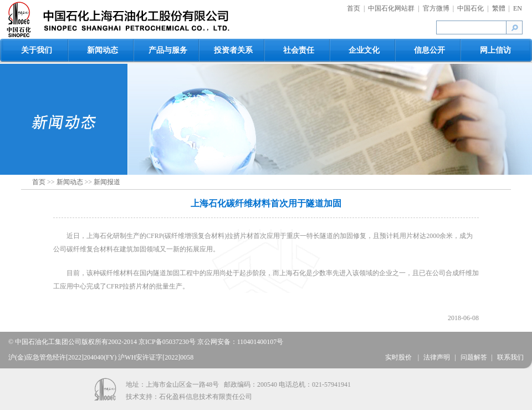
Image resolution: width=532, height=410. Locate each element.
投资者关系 (233, 50)
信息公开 (429, 50)
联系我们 (510, 357)
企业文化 (364, 50)
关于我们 (37, 50)
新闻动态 (103, 50)
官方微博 (436, 8)
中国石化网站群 (391, 8)
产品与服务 (168, 50)
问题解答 (474, 357)
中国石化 (470, 8)
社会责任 (299, 50)
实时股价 (399, 357)
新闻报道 (107, 182)
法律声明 (437, 357)
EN (518, 8)
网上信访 (495, 50)
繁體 (499, 8)
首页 (354, 8)
